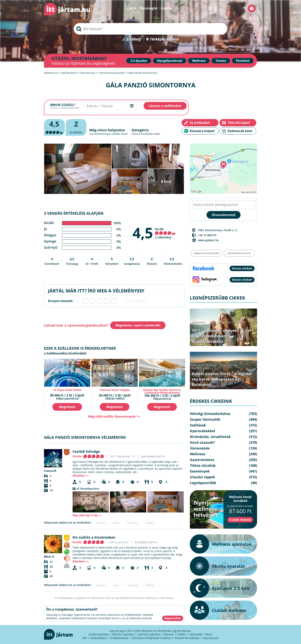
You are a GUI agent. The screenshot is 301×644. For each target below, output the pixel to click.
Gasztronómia (228, 365)
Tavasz (221, 61)
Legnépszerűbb (201, 325)
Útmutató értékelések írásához (151, 638)
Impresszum (211, 638)
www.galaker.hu (208, 240)
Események (200, 471)
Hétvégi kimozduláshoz (210, 414)
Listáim (166, 8)
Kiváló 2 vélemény (165, 233)
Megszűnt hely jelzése (207, 253)
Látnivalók (196, 634)
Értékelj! (134, 39)
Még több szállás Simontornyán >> (114, 416)
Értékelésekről (119, 638)
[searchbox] (150, 29)
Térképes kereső (164, 39)
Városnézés (200, 448)
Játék (133, 8)
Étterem (169, 634)
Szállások (198, 425)
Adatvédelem (99, 638)
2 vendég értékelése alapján (74, 213)
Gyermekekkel (203, 431)
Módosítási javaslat (239, 253)
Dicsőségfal (149, 8)
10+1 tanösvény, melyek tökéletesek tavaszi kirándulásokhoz (214, 336)
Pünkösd (243, 61)
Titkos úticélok (203, 465)
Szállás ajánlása (99, 634)
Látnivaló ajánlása (149, 634)
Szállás (181, 634)
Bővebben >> (81, 476)
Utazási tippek (202, 477)
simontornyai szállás (107, 134)
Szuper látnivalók (205, 419)
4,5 (143, 233)
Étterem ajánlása (123, 634)
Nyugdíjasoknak (170, 61)
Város (209, 634)
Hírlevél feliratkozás (187, 638)
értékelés (76, 127)
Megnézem (67, 407)
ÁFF (85, 638)
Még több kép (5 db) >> (87, 515)
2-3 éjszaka (139, 61)
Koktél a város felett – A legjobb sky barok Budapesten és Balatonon (222, 379)
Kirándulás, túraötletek (232, 322)
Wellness (199, 61)
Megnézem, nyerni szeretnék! (138, 325)
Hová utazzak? (202, 442)
